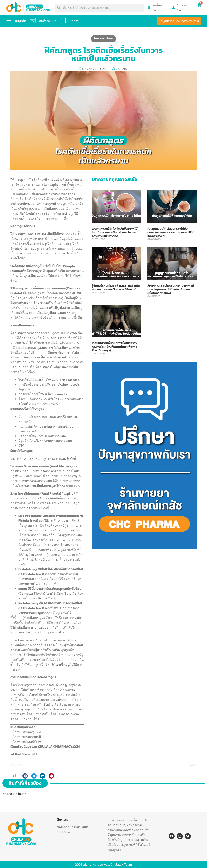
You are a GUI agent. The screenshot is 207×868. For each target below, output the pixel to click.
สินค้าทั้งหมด (48, 21)
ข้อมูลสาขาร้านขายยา (73, 827)
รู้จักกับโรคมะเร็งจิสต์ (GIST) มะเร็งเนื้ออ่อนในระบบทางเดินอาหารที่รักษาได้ (116, 287)
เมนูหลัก (21, 21)
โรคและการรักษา (103, 39)
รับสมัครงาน (66, 832)
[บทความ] (64, 21)
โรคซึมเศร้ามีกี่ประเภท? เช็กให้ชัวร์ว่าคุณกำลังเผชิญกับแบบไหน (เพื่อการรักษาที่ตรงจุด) (115, 347)
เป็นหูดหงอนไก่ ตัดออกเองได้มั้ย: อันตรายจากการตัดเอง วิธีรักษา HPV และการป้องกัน (171, 232)
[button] (25, 776)
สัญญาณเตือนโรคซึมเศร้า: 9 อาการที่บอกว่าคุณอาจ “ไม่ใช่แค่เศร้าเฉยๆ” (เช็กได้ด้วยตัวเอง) (171, 289)
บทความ (75, 21)
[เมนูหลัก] (9, 21)
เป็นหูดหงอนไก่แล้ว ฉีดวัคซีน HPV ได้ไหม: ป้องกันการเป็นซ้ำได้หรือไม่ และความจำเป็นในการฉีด (115, 232)
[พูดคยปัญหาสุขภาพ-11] (144, 548)
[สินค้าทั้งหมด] (33, 21)
